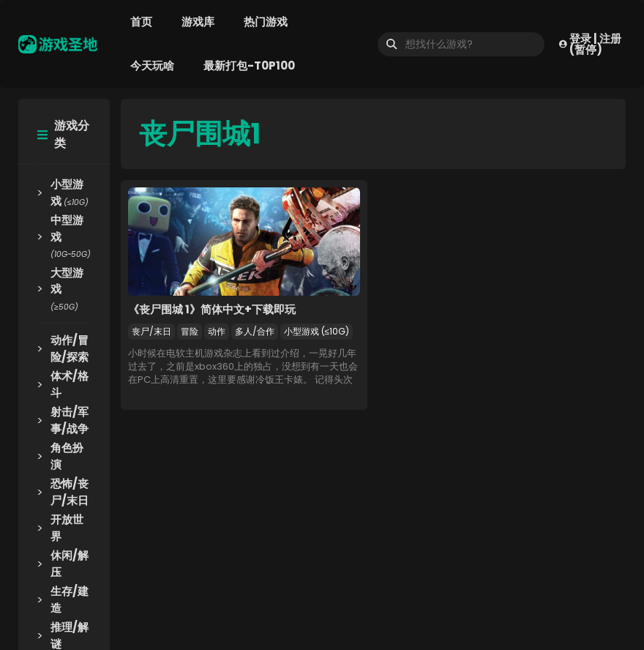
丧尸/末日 (151, 331)
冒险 (190, 331)
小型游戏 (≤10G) (317, 331)
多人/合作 (255, 331)
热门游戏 (266, 22)
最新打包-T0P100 (249, 66)
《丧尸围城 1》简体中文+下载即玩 (212, 309)
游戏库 (198, 22)
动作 (217, 331)
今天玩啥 (152, 66)
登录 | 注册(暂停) (590, 44)
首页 (141, 22)
